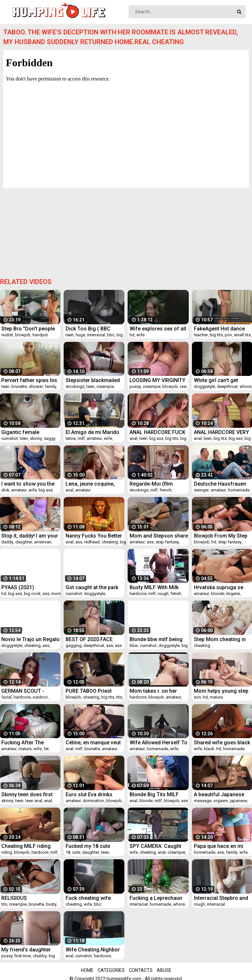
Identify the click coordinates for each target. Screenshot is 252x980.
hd (132, 335)
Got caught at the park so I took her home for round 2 (92, 587)
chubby (40, 956)
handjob (40, 335)
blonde (218, 594)
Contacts (141, 970)
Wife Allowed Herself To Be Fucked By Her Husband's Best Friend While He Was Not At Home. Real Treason (158, 743)
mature (216, 697)
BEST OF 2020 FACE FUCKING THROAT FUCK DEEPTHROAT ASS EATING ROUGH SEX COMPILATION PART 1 (94, 639)
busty (51, 904)
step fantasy (167, 542)
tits (119, 697)
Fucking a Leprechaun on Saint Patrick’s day (156, 898)
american (43, 542)
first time (23, 956)
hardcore (138, 594)
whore (246, 386)
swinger (201, 490)
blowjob (23, 335)
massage (203, 801)
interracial (96, 335)
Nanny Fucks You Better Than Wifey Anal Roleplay (94, 536)
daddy (7, 542)
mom (56, 594)
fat (46, 749)
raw (183, 386)
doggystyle (204, 386)
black (209, 749)
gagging (74, 645)
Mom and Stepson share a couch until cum (159, 536)
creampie (105, 386)
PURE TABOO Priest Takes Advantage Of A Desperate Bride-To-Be (93, 691)
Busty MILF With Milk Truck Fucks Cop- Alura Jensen (157, 587)
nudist (7, 335)
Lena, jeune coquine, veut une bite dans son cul (92, 484)
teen (70, 335)
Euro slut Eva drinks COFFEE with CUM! (89, 794)
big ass (156, 438)
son (197, 697)
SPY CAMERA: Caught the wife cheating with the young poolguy (156, 846)
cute (76, 852)
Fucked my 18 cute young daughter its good (95, 846)
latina (71, 438)
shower (36, 386)
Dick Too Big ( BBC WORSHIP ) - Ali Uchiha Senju (93, 329)
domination (94, 801)
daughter (24, 542)
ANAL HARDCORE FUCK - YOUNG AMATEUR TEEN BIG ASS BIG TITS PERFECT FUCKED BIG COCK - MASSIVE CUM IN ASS (157, 432)
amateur (94, 438)
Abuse (164, 970)
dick (5, 490)
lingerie (233, 594)
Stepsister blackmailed (93, 380)
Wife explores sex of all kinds (158, 329)
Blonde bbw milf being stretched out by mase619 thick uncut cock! (156, 639)
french (165, 490)
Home (87, 970)
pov (228, 335)
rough (163, 594)
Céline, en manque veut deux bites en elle (93, 743)
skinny (36, 438)
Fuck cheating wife (88, 898)
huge (80, 335)
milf (81, 438)
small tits (242, 335)
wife (140, 335)
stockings (75, 386)
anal (133, 438)
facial (6, 697)
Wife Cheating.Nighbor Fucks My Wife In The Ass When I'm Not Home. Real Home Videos (95, 950)
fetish (176, 594)
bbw (134, 645)
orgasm (221, 801)
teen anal (34, 801)
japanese (239, 801)
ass (79, 542)
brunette (19, 386)
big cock (32, 594)
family (50, 386)
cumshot (10, 438)
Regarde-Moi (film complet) (151, 484)
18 (68, 852)
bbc (111, 335)
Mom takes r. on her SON (153, 691)
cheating (110, 542)
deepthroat (227, 386)
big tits (216, 335)
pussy (135, 386)
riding (7, 852)
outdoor (40, 697)
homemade (239, 490)
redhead (92, 542)
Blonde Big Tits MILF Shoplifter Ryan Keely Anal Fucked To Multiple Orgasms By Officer (158, 794)
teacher (201, 335)
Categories (111, 970)
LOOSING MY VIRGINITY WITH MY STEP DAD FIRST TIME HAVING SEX (158, 380)
